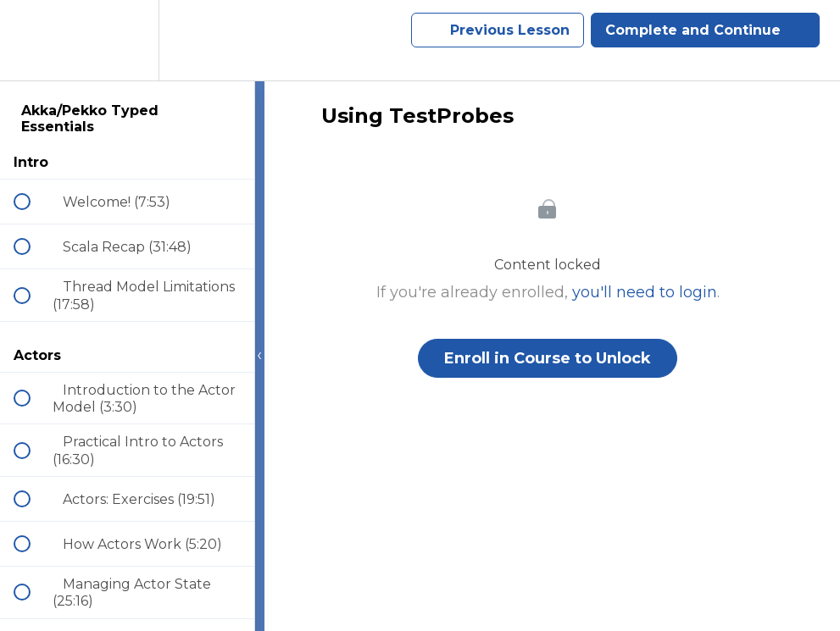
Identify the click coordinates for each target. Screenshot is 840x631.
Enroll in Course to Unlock (548, 358)
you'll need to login (645, 292)
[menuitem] (127, 40)
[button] (31, 40)
